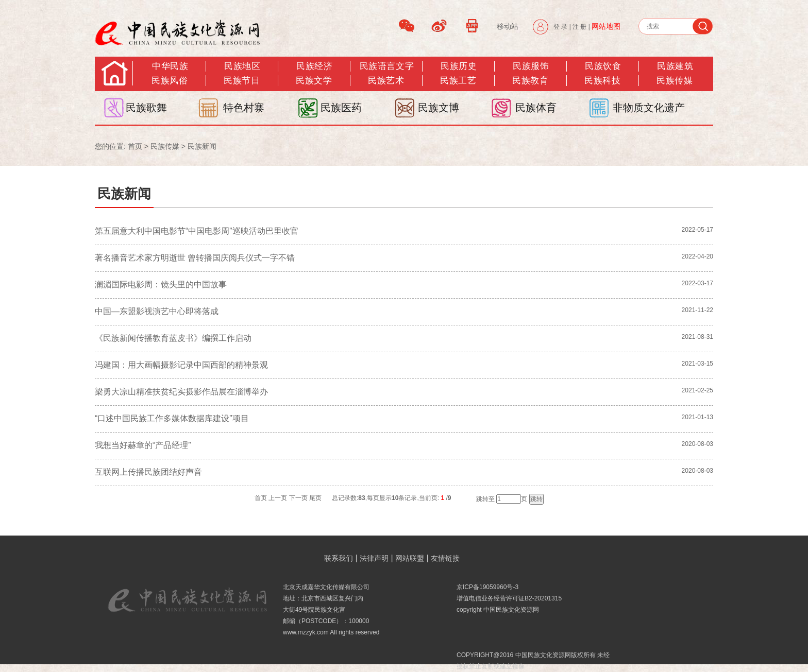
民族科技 (602, 81)
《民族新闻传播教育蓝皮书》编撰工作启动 (173, 338)
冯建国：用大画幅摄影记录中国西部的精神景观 (181, 365)
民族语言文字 (387, 66)
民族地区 (242, 66)
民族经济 (314, 66)
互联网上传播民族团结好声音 (148, 472)
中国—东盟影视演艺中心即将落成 (157, 311)
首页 (135, 146)
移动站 (508, 26)
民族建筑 (675, 66)
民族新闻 (202, 146)
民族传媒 (165, 146)
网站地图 (606, 26)
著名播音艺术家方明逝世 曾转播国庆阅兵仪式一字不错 (195, 258)
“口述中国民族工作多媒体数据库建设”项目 (172, 418)
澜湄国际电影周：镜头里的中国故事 (161, 285)
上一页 (278, 498)
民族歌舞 (146, 108)
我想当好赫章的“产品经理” (143, 445)
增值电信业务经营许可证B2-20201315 (509, 598)
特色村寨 (244, 108)
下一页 (298, 498)
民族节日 (242, 81)
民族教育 (530, 81)
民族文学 (314, 81)
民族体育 (536, 108)
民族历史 (459, 66)
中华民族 (170, 66)
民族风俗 (170, 81)
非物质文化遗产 (649, 108)
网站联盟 (410, 558)
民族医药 (341, 108)
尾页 (315, 498)
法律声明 (374, 558)
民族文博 (439, 108)
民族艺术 (386, 81)
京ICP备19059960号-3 (487, 587)
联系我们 (339, 558)
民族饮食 (603, 66)
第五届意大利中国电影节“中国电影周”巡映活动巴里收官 (197, 231)
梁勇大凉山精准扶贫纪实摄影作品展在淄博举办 (181, 392)
